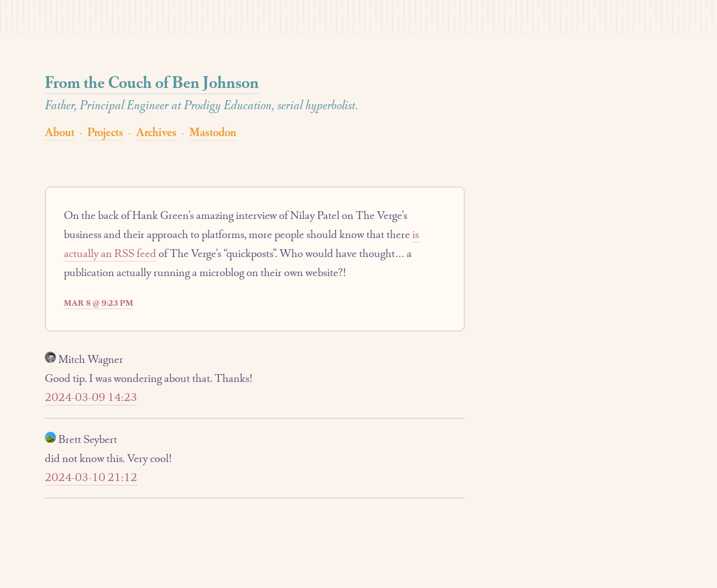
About (60, 132)
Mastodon (213, 132)
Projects (105, 132)
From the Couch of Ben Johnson (152, 82)
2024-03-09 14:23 (91, 397)
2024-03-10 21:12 (91, 477)
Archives (156, 132)
